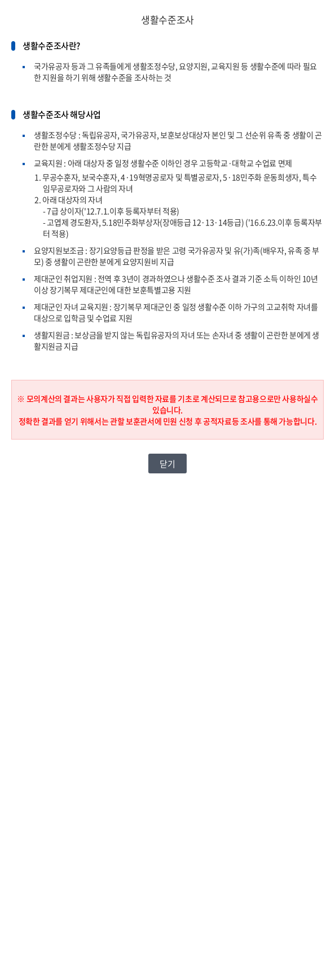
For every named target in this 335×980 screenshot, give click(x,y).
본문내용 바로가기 (0, 0)
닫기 (167, 464)
